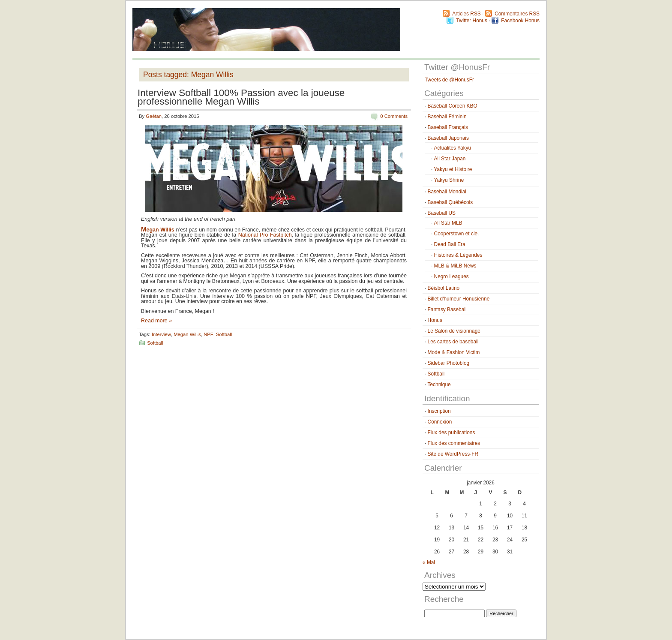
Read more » (156, 321)
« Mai (429, 562)
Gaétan (154, 116)
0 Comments (394, 116)
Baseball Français (448, 127)
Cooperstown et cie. (457, 234)
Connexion (440, 422)
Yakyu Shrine (449, 180)
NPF (208, 334)
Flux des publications (451, 433)
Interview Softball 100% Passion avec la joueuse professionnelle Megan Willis (241, 97)
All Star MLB (448, 223)
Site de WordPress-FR (453, 454)
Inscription (439, 411)
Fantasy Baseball (447, 309)
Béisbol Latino (444, 288)
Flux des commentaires (454, 443)
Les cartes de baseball (453, 342)
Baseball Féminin (447, 117)
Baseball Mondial (447, 192)
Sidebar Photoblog (449, 363)
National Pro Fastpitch (265, 235)
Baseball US (442, 213)
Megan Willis (187, 334)
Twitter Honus (472, 21)
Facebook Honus (520, 21)
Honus (435, 320)
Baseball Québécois (450, 202)
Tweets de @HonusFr (449, 80)
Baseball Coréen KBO (453, 106)
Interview (161, 334)
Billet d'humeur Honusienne (459, 299)
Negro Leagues (451, 276)
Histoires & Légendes (458, 255)
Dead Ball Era (450, 244)
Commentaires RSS (517, 14)
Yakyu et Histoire (453, 169)
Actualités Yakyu (453, 148)
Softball (224, 334)
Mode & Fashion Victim (454, 352)
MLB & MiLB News (455, 266)
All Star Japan (450, 159)
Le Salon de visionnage (454, 331)
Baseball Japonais (448, 138)
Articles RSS (466, 14)
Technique (439, 385)
